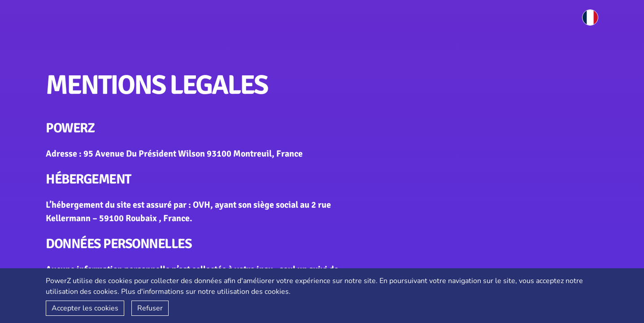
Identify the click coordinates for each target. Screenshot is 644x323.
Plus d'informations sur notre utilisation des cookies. (206, 292)
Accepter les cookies (85, 308)
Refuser (150, 308)
